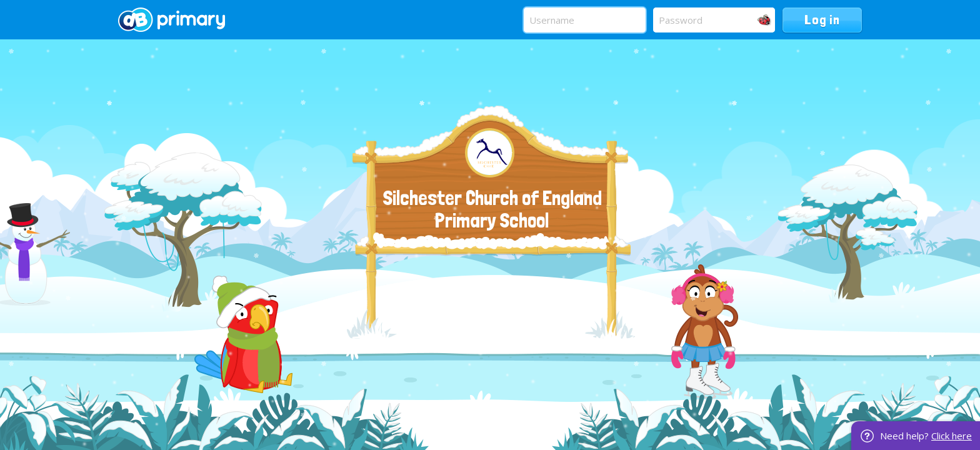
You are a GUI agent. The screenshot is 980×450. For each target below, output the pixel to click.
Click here (952, 436)
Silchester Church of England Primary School (492, 209)
